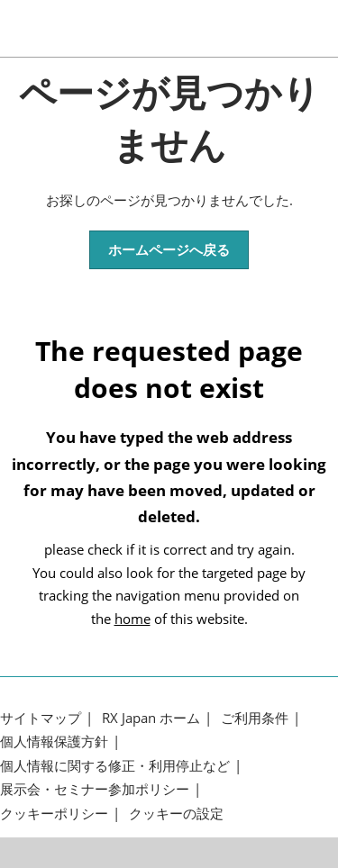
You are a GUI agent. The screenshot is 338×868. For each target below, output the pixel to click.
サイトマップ (41, 718)
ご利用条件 (255, 718)
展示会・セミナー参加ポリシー (95, 789)
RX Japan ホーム (151, 718)
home (132, 619)
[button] (169, 250)
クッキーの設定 (176, 814)
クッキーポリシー (54, 814)
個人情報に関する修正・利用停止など (115, 766)
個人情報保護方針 (54, 741)
